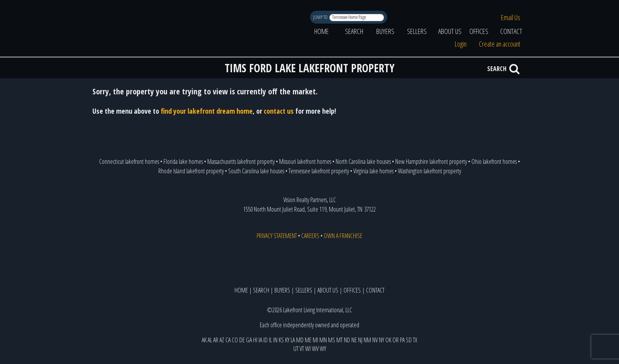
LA (293, 340)
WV (315, 349)
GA (249, 340)
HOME (322, 31)
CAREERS (310, 236)
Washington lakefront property (430, 171)
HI (255, 340)
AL (210, 340)
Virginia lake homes (373, 171)
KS (281, 340)
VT (302, 349)
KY (287, 340)
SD (409, 340)
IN (275, 340)
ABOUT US (450, 31)
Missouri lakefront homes (305, 161)
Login (461, 44)
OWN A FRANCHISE (343, 236)
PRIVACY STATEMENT (277, 236)
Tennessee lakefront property (319, 171)
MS (332, 340)
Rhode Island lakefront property (191, 171)
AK (204, 340)
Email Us (511, 17)
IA (260, 340)
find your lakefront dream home (207, 111)
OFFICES (479, 31)
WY (323, 349)
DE (242, 340)
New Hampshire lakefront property (431, 161)
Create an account (500, 44)
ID (265, 340)
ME (308, 340)
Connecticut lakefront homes (129, 161)
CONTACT (511, 31)
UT (296, 349)
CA (228, 340)
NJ (360, 340)
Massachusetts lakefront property (241, 161)
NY (382, 340)
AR (216, 340)
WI (308, 349)
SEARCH (354, 31)
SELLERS (417, 31)
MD (300, 340)
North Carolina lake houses (363, 161)
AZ (222, 340)
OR (396, 340)
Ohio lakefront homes (494, 161)
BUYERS (385, 31)
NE (354, 340)
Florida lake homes (183, 161)
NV (375, 340)
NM (367, 340)
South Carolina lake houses (256, 171)
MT (340, 340)
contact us (279, 111)
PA (402, 340)
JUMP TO (321, 17)
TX (415, 340)
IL (270, 340)
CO (235, 340)
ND (347, 340)
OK (388, 340)
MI (315, 340)
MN (323, 340)
